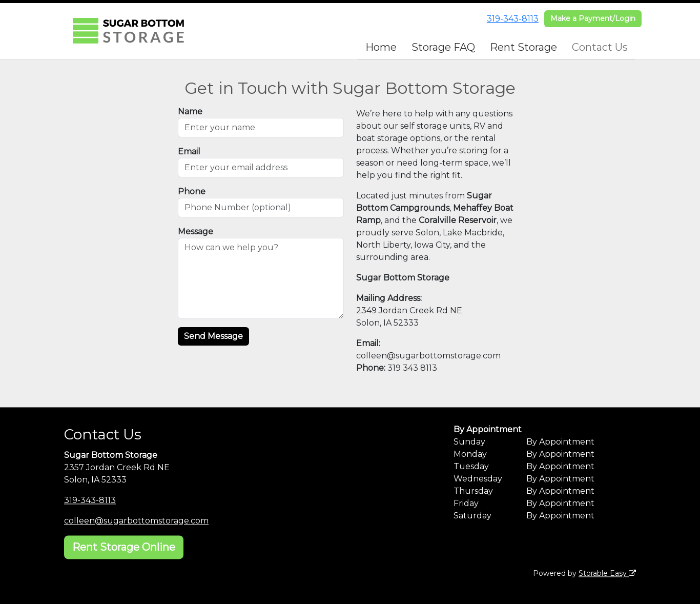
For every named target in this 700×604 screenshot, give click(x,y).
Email (189, 152)
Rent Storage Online (124, 547)
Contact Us (600, 47)
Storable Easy (607, 573)
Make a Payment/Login (593, 18)
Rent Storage (523, 47)
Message (195, 231)
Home (381, 47)
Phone (192, 192)
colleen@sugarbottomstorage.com (136, 521)
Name (190, 112)
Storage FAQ (443, 47)
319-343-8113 (513, 19)
